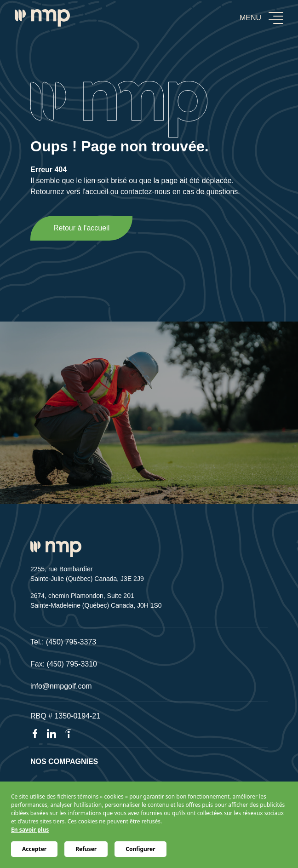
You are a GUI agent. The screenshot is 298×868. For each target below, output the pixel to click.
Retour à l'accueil (81, 228)
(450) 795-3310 (72, 664)
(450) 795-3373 (71, 642)
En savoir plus (30, 830)
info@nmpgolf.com (61, 686)
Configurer (140, 849)
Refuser (86, 849)
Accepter (34, 849)
